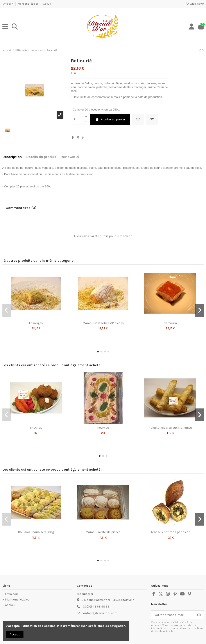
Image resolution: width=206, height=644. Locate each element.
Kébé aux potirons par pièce (170, 532)
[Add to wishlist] (138, 119)
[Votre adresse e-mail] (173, 615)
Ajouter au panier (110, 119)
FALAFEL (36, 428)
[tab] (70, 158)
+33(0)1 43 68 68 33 (96, 607)
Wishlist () (195, 4)
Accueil (48, 4)
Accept (15, 634)
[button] (98, 352)
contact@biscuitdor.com (99, 613)
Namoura (170, 323)
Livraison (8, 4)
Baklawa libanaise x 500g (36, 532)
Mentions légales (29, 4)
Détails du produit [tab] (41, 157)
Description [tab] (12, 157)
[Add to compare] (152, 119)
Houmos (103, 428)
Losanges (36, 323)
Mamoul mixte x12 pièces (103, 532)
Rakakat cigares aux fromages (170, 428)
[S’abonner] (199, 615)
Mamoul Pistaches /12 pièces (103, 323)
